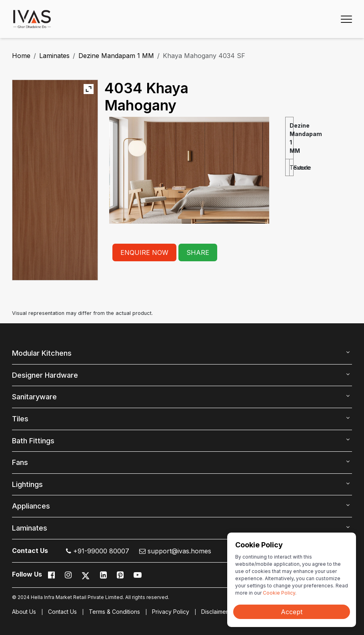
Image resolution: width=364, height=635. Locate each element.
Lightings (27, 484)
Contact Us (62, 612)
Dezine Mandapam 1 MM (116, 56)
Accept (292, 612)
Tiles (20, 419)
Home (21, 56)
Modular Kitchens (42, 353)
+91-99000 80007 (98, 551)
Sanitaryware (34, 397)
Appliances (31, 506)
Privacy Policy (171, 612)
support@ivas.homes (175, 551)
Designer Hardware (45, 375)
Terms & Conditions (114, 612)
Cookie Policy (279, 593)
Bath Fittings (33, 441)
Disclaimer (215, 612)
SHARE (198, 252)
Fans (20, 462)
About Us (24, 612)
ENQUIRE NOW (144, 252)
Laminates (54, 56)
